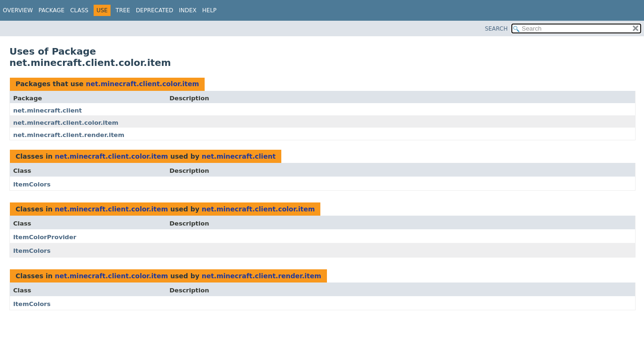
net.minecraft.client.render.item (69, 135)
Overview (18, 10)
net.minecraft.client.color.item (142, 84)
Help (210, 10)
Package (52, 10)
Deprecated (155, 10)
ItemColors (32, 184)
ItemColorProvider (45, 237)
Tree (123, 10)
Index (188, 10)
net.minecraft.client (48, 110)
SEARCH (497, 29)
